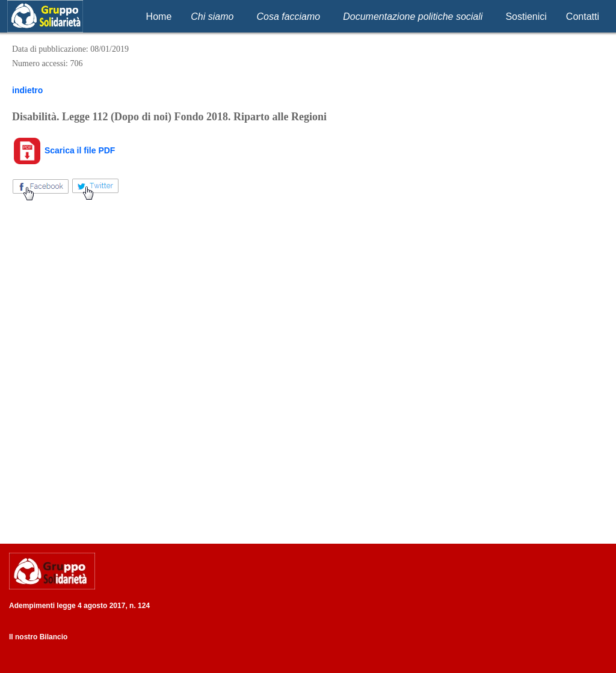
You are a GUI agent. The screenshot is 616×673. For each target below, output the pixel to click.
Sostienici (526, 17)
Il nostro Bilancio (38, 637)
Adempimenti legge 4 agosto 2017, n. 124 (79, 606)
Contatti (583, 17)
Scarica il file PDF (63, 150)
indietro (27, 90)
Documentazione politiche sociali (413, 17)
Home (159, 17)
